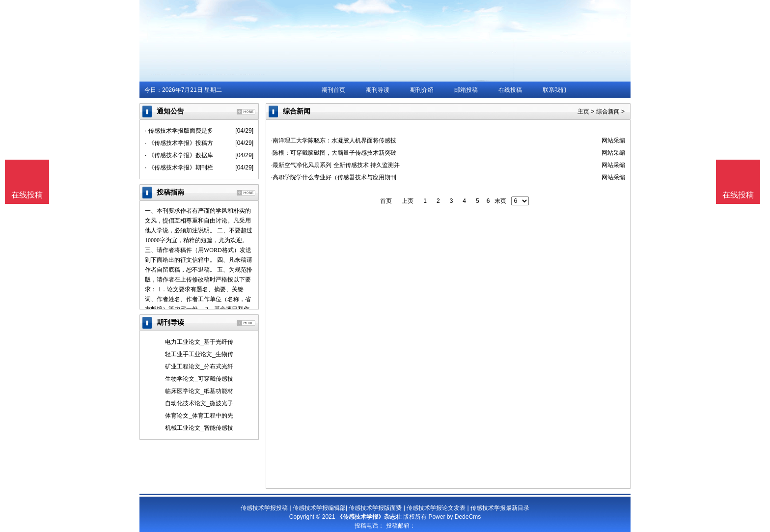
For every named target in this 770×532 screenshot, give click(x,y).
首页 (386, 201)
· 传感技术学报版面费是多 (179, 131)
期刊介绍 (422, 90)
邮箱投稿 (466, 90)
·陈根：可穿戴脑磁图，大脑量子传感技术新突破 (334, 153)
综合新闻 (608, 112)
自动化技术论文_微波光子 (199, 403)
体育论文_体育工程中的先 (199, 416)
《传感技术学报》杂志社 (369, 517)
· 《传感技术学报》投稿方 (179, 143)
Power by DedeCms (454, 517)
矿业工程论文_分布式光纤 (199, 366)
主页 (583, 112)
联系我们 (554, 90)
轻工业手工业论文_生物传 (199, 354)
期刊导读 (378, 90)
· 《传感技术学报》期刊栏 (179, 168)
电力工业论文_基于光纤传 (199, 342)
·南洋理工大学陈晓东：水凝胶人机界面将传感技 (334, 140)
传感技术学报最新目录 (500, 508)
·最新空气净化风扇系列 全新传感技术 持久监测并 (335, 165)
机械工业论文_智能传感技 (199, 428)
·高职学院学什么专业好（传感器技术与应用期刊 (334, 177)
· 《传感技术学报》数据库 (179, 155)
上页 (408, 201)
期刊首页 (333, 90)
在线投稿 (510, 90)
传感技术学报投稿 (264, 508)
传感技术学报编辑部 (319, 508)
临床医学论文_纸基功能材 (199, 391)
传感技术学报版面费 (375, 508)
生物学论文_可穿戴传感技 (199, 379)
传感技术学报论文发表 (436, 508)
